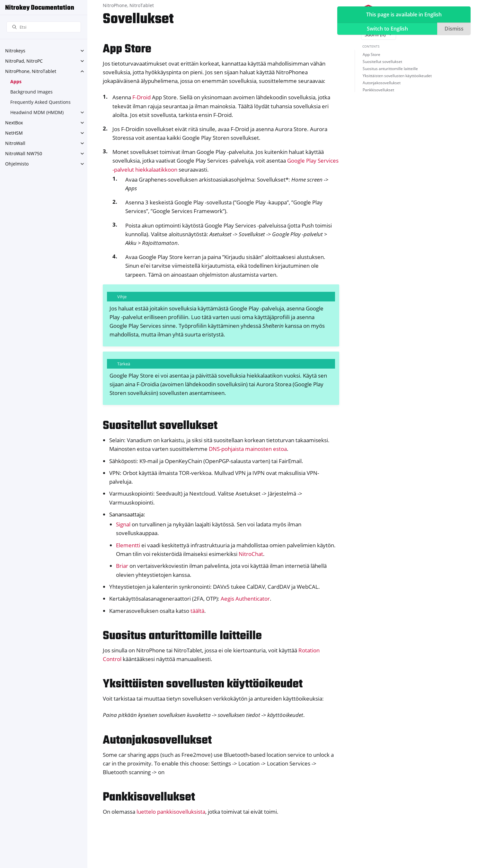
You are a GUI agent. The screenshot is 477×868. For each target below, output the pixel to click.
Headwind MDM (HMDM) (37, 112)
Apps (16, 81)
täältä (197, 611)
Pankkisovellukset (378, 90)
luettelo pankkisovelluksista (171, 812)
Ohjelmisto (17, 164)
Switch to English (387, 29)
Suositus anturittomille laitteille (390, 69)
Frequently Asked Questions (40, 102)
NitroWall (15, 143)
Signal (123, 524)
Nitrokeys (15, 51)
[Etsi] (44, 27)
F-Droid (141, 97)
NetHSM (14, 133)
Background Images (31, 92)
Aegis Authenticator (245, 599)
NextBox (14, 123)
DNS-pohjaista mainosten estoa (248, 449)
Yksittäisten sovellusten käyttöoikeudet (397, 76)
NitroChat (251, 554)
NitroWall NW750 (24, 153)
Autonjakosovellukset (382, 83)
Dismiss (454, 29)
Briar (122, 566)
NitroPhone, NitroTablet (31, 71)
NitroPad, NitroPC (24, 61)
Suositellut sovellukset (382, 62)
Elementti (128, 545)
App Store (371, 54)
